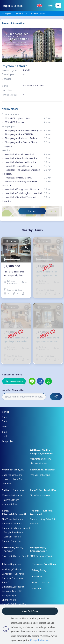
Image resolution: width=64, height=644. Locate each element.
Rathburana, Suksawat (43, 469)
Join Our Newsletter (13, 390)
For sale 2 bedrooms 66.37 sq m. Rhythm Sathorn (14, 273)
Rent (5, 421)
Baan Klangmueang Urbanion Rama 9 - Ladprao (12, 479)
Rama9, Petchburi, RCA (43, 490)
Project (18, 14)
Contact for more (12, 374)
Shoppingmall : (10, 126)
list (26, 14)
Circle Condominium (40, 495)
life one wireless (39, 463)
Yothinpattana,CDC (13, 469)
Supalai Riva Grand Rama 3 (16, 528)
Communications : (11, 114)
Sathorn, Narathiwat (14, 490)
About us (37, 576)
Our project (8, 441)
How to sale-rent (41, 582)
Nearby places (10, 109)
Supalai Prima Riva (12, 541)
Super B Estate (13, 6)
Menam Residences (12, 495)
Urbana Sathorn (11, 504)
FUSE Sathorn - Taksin (42, 556)
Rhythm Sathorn (11, 500)
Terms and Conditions (44, 564)
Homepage (7, 14)
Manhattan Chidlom (40, 459)
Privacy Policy (39, 570)
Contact (37, 588)
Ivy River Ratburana (40, 475)
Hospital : (7, 150)
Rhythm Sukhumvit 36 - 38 (16, 556)
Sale (4, 417)
